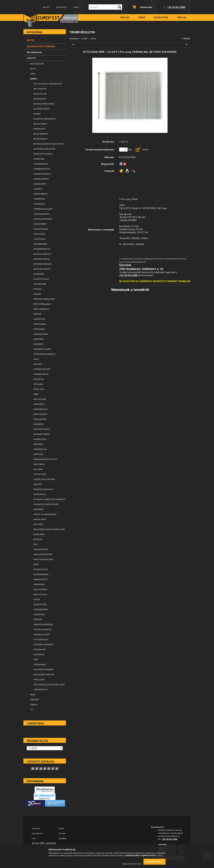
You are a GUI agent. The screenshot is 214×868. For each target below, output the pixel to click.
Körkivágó (38, 454)
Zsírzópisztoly (41, 690)
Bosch (33, 69)
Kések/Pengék (40, 419)
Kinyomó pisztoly (42, 429)
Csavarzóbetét (41, 194)
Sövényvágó (39, 584)
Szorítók (38, 619)
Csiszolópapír (40, 224)
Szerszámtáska (41, 609)
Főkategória (74, 39)
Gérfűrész (38, 344)
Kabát (36, 394)
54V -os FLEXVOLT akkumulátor (48, 84)
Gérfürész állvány (42, 349)
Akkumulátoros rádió (44, 104)
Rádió (36, 564)
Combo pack (39, 159)
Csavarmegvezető (42, 169)
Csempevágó (39, 204)
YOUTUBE (62, 834)
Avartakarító (40, 129)
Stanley (34, 705)
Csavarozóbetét (41, 179)
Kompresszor (40, 439)
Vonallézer (39, 680)
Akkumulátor (40, 99)
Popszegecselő (41, 549)
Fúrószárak (39, 329)
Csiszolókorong (41, 214)
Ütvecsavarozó (41, 640)
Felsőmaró (39, 274)
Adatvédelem (37, 834)
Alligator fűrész (42, 109)
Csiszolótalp (40, 239)
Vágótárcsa (39, 655)
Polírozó (38, 539)
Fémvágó (38, 289)
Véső (36, 660)
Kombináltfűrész (42, 434)
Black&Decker (37, 64)
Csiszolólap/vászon (43, 219)
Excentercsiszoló (42, 269)
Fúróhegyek (39, 319)
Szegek (37, 599)
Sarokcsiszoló (40, 579)
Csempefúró (39, 199)
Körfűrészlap (40, 449)
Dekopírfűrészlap (42, 249)
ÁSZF (34, 839)
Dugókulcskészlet (42, 254)
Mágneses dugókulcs (44, 489)
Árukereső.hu (45, 798)
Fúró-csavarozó (41, 309)
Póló (36, 544)
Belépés (46, 7)
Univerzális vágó (41, 635)
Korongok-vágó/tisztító (45, 459)
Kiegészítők (161, 18)
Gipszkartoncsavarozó (44, 354)
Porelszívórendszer (43, 559)
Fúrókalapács (40, 324)
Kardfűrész (39, 404)
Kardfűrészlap (41, 409)
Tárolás (181, 18)
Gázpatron (39, 339)
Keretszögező (40, 414)
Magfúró (38, 484)
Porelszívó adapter (43, 554)
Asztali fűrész (40, 124)
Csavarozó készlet (43, 174)
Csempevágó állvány (43, 209)
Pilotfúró (38, 524)
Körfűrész (38, 444)
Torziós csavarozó (43, 630)
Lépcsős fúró (40, 474)
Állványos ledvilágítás (44, 119)
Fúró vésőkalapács (42, 304)
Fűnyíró (37, 294)
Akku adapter (40, 89)
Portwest (35, 700)
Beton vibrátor (41, 134)
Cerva (33, 74)
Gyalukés (38, 364)
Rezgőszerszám (41, 574)
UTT (32, 710)
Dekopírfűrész (40, 244)
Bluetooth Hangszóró (44, 149)
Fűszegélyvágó (41, 334)
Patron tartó (40, 519)
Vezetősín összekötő (44, 670)
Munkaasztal (40, 494)
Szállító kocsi (40, 594)
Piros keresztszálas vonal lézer (49, 529)
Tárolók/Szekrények (43, 625)
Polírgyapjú (39, 534)
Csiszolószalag (41, 229)
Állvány (37, 114)
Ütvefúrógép (40, 650)
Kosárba (145, 150)
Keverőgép (38, 424)
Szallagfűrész (40, 589)
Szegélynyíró (40, 604)
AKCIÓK (61, 829)
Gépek (142, 18)
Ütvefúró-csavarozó (43, 645)
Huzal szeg (39, 389)
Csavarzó (38, 189)
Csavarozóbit (40, 184)
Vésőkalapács (40, 665)
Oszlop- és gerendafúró (45, 514)
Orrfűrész (39, 509)
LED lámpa (38, 469)
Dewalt (93, 39)
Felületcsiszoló (41, 279)
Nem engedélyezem (132, 863)
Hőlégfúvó (39, 379)
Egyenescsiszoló (42, 259)
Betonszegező (40, 139)
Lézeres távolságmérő (44, 479)
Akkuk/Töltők (40, 94)
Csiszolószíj (39, 234)
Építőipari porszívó (42, 264)
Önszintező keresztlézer (46, 504)
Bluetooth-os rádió (43, 154)
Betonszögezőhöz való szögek (49, 144)
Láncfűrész (39, 464)
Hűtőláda (38, 384)
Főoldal (125, 18)
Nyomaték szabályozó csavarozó (49, 499)
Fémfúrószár (40, 284)
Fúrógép (37, 314)
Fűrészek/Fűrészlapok (44, 299)
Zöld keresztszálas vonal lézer (49, 685)
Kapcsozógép (40, 399)
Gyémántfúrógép (42, 369)
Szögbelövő (39, 614)
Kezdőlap (36, 829)
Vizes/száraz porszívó (44, 675)
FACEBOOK (62, 839)
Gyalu (36, 359)
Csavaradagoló (41, 164)
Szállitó (84, 39)
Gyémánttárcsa (41, 374)
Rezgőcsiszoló (41, 569)
